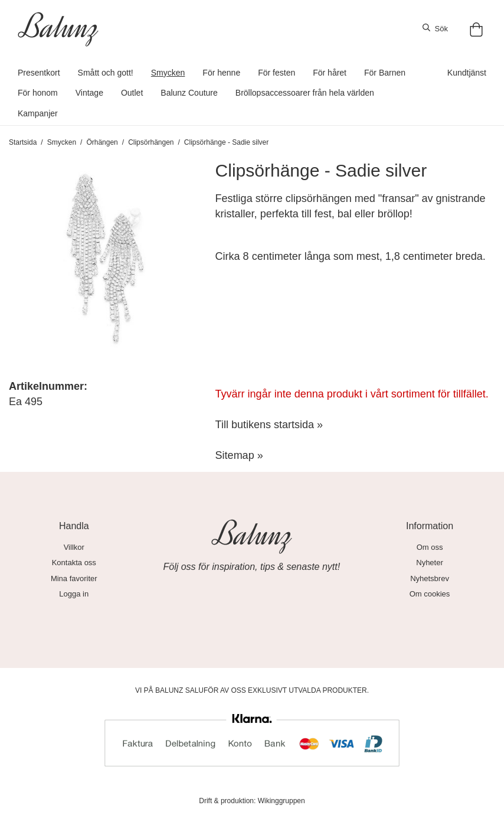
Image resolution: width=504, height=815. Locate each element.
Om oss (430, 547)
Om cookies (430, 594)
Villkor (74, 547)
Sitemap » (239, 455)
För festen (276, 73)
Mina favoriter (74, 578)
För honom (38, 93)
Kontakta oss (74, 563)
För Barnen (385, 73)
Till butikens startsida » (269, 425)
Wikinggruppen (282, 801)
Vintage (89, 93)
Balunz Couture (189, 93)
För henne (221, 73)
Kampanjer (38, 113)
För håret (330, 73)
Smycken (168, 73)
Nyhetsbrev (430, 578)
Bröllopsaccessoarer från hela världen (305, 93)
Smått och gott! (106, 73)
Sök (435, 28)
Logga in (74, 594)
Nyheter (430, 563)
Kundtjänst (467, 73)
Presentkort (39, 73)
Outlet (132, 93)
